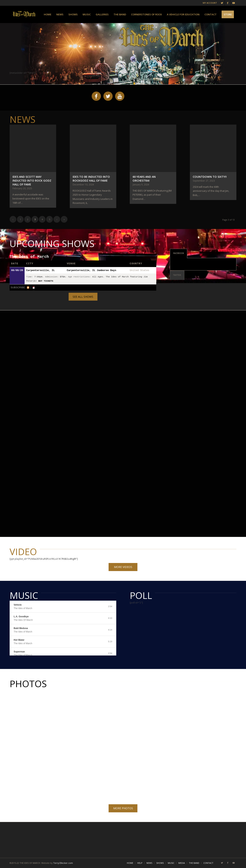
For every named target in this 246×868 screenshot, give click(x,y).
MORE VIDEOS (123, 567)
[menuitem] (48, 14)
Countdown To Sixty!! (210, 177)
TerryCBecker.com (63, 863)
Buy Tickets (46, 281)
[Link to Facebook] (228, 3)
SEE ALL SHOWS (83, 297)
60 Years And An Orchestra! (144, 179)
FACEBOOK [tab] (179, 253)
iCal (34, 287)
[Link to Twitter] (222, 3)
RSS (28, 287)
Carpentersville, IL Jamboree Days (92, 270)
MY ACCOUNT (210, 3)
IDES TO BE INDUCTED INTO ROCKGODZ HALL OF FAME (91, 179)
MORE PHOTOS (123, 808)
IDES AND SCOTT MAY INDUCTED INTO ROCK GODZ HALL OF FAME (32, 181)
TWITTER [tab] (177, 275)
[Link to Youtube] (234, 3)
